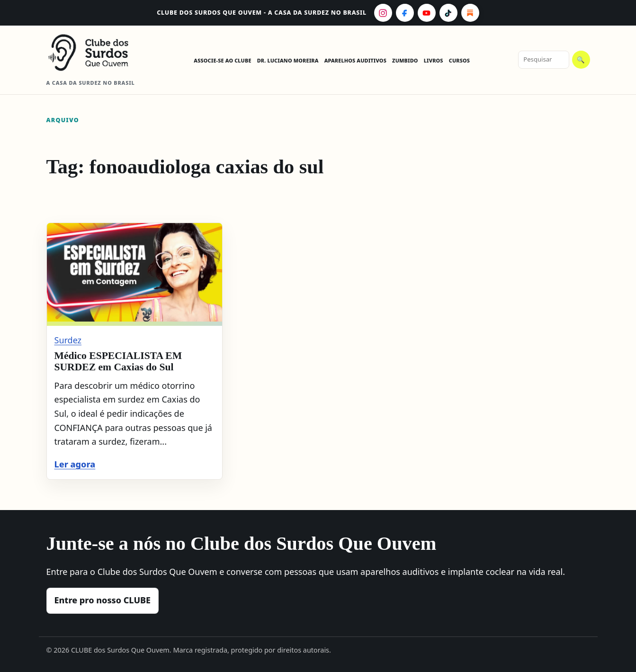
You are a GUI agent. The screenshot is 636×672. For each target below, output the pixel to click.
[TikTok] (448, 13)
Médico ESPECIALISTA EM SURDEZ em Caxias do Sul (118, 361)
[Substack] (470, 13)
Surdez (68, 340)
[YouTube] (427, 13)
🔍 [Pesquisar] (581, 60)
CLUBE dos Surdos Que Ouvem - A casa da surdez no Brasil (262, 13)
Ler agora (75, 464)
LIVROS (434, 60)
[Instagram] (383, 13)
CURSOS (459, 60)
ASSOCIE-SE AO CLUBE (222, 60)
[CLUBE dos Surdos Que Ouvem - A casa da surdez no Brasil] (96, 53)
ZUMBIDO (405, 60)
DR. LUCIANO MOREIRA (288, 60)
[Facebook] (405, 13)
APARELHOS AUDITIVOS (355, 60)
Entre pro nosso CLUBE (103, 600)
